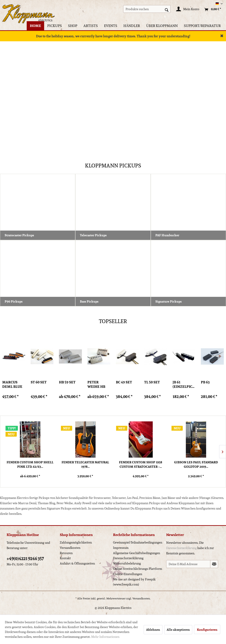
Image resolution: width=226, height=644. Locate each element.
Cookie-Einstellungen (128, 574)
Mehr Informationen (105, 637)
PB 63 (205, 383)
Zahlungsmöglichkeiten (76, 542)
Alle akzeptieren (178, 630)
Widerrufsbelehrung (127, 563)
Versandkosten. (141, 598)
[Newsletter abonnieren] (214, 564)
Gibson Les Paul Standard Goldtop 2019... (196, 464)
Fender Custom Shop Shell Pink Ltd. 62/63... (30, 464)
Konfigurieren (207, 630)
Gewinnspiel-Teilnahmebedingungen (138, 542)
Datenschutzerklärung (128, 558)
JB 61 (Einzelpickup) (184, 385)
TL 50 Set (152, 383)
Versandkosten (70, 548)
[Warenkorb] (212, 9)
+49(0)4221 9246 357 (25, 559)
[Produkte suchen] (147, 9)
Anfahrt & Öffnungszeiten (77, 563)
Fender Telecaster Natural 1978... (85, 464)
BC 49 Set (124, 383)
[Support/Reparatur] (202, 26)
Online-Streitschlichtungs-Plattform (137, 569)
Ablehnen (153, 630)
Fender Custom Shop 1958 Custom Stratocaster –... (141, 464)
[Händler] (132, 26)
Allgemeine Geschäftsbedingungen (137, 553)
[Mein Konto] (188, 9)
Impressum (121, 548)
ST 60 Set (39, 383)
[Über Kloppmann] (162, 26)
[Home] (35, 26)
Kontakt (65, 558)
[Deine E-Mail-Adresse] (188, 564)
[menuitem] (147, 9)
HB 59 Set (67, 383)
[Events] (111, 26)
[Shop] (73, 26)
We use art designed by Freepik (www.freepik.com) (134, 582)
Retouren (66, 553)
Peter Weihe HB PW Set (96, 385)
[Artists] (91, 26)
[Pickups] (55, 26)
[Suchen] (167, 9)
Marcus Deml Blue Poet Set (12, 385)
